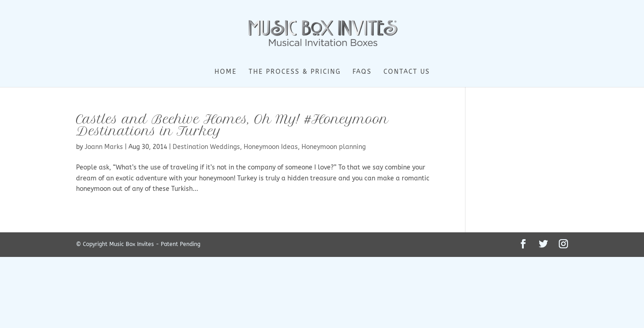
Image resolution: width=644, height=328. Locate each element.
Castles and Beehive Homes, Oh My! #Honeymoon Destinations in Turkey (232, 125)
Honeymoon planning (334, 147)
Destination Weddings (206, 147)
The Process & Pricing (295, 72)
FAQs (362, 72)
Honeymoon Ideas (271, 147)
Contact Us (407, 72)
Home (226, 72)
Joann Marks (104, 147)
